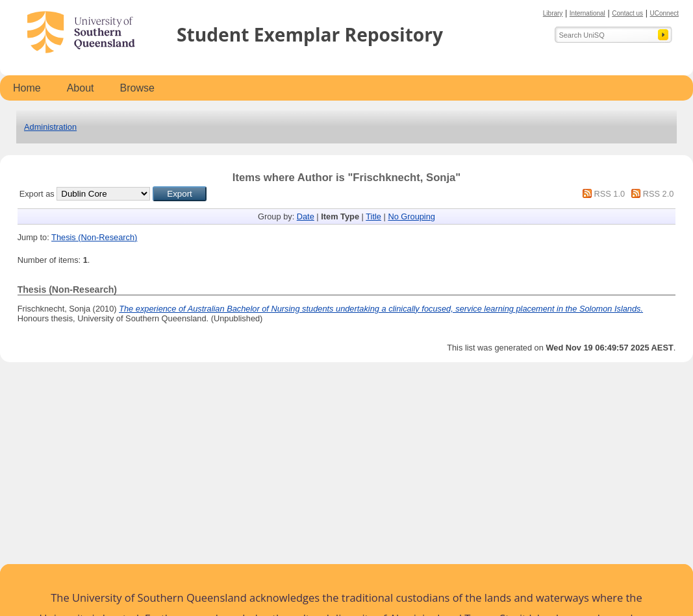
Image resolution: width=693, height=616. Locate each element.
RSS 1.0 (609, 194)
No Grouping (411, 216)
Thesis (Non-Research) (94, 237)
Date (306, 216)
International (587, 13)
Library (553, 13)
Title (373, 216)
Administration (50, 127)
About (81, 88)
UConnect (664, 13)
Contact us (627, 13)
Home (27, 88)
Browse (137, 88)
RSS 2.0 (659, 194)
